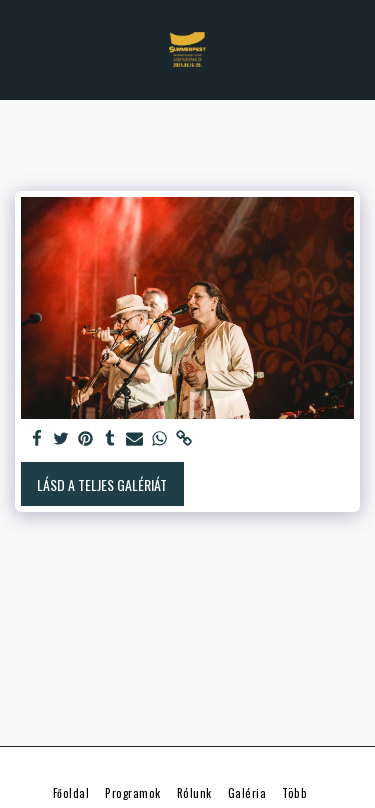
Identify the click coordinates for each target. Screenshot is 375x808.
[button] (22, 49)
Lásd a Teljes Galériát (102, 484)
